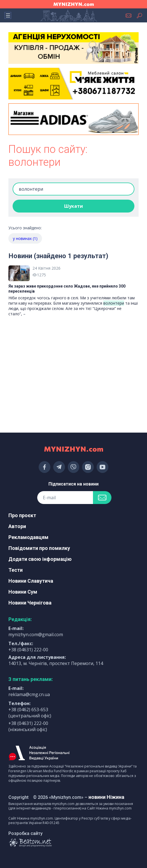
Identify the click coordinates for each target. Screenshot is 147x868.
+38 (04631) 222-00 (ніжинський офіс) (28, 726)
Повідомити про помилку (39, 548)
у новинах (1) (25, 238)
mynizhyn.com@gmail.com (36, 634)
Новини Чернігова (30, 603)
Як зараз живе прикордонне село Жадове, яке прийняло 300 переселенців (67, 289)
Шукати (73, 206)
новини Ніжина (106, 797)
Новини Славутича (31, 581)
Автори (17, 526)
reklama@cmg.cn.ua (29, 694)
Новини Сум (23, 592)
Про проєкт (22, 515)
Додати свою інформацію (40, 559)
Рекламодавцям (28, 537)
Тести (16, 570)
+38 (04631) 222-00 (28, 650)
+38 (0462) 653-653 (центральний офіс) (30, 713)
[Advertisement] (73, 349)
